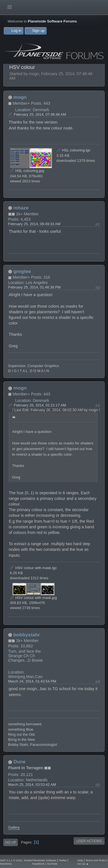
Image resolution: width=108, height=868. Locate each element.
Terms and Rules (96, 860)
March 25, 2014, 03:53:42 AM (32, 785)
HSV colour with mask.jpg (33, 598)
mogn (20, 97)
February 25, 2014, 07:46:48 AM (40, 114)
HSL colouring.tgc (74, 150)
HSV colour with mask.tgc (33, 568)
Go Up (11, 842)
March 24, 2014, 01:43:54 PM (32, 681)
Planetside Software (44, 860)
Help (80, 860)
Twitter (63, 860)
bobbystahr (27, 635)
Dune (20, 762)
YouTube (52, 864)
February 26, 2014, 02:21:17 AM (40, 405)
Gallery (14, 827)
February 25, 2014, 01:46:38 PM (34, 287)
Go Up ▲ (83, 864)
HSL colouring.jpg (27, 171)
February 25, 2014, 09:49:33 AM (34, 224)
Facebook (38, 864)
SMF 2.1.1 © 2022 (11, 860)
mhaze (21, 208)
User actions (89, 841)
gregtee (22, 271)
